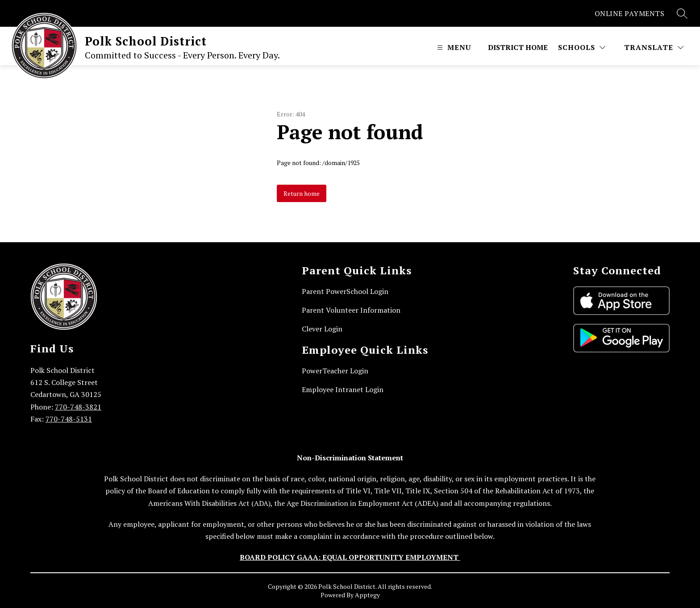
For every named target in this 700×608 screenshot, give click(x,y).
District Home (518, 47)
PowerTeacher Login (335, 371)
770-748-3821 (78, 407)
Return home (302, 193)
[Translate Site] (654, 47)
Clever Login (322, 329)
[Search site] (682, 13)
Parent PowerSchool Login (345, 291)
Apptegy (367, 595)
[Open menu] (453, 47)
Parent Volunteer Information (351, 310)
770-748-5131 (69, 419)
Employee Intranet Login (343, 389)
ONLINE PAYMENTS (630, 13)
